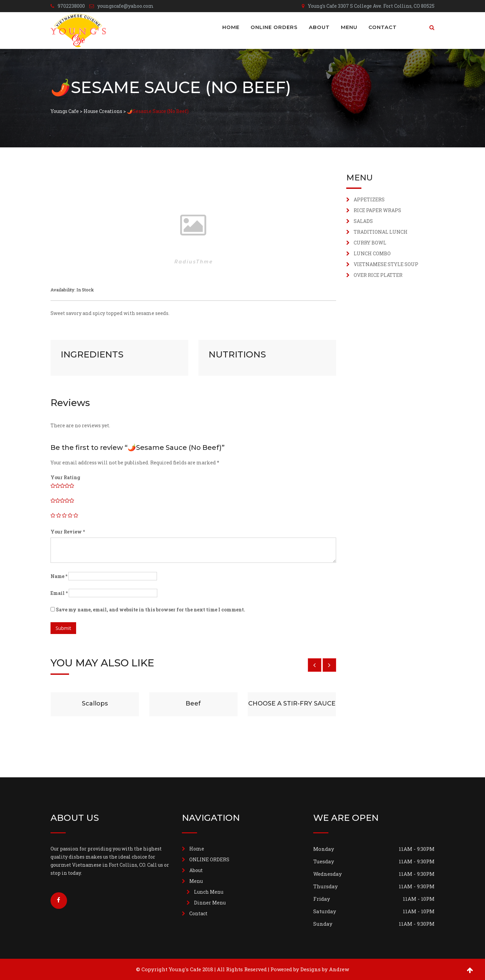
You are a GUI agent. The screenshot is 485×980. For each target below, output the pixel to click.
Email (59, 593)
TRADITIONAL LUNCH (381, 232)
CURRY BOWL (370, 243)
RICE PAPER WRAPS (377, 210)
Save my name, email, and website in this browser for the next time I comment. (151, 610)
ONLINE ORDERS (274, 27)
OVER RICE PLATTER (378, 275)
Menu (349, 27)
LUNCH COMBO (372, 253)
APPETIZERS (369, 199)
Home (231, 27)
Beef (193, 703)
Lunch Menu (209, 892)
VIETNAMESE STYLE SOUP (386, 264)
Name (59, 576)
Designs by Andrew (325, 969)
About (319, 27)
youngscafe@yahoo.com (125, 6)
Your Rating (65, 477)
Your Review (68, 532)
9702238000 (71, 6)
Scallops (95, 703)
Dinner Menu (210, 903)
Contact (383, 27)
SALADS (363, 221)
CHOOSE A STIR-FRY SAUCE (292, 703)
